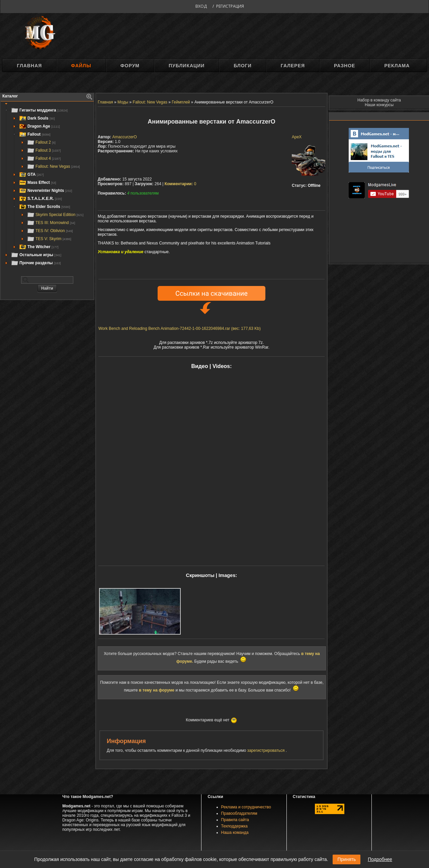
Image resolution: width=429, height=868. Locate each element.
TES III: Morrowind (51, 223)
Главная (29, 66)
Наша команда (235, 833)
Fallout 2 (41, 142)
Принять (347, 859)
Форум (130, 66)
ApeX (297, 137)
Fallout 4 (44, 158)
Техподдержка (235, 826)
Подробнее (380, 859)
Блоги (242, 66)
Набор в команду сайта (379, 100)
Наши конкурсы (379, 105)
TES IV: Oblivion (50, 231)
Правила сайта (235, 820)
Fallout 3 (44, 150)
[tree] (47, 187)
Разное (345, 66)
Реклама (397, 66)
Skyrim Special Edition (55, 215)
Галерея (293, 66)
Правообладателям (239, 813)
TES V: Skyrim (49, 239)
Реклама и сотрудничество (246, 807)
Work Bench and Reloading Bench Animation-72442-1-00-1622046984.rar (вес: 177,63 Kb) (180, 329)
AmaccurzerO (125, 137)
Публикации (187, 66)
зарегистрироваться (267, 750)
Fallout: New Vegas (53, 166)
